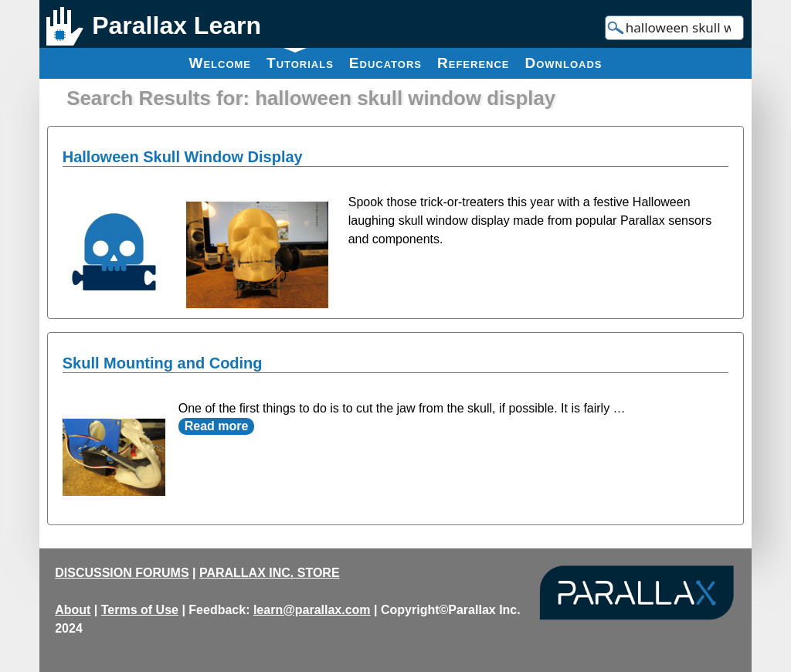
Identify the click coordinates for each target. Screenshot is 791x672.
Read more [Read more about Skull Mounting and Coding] (217, 426)
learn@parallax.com (312, 610)
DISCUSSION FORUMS (122, 573)
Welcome (220, 63)
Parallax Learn (177, 25)
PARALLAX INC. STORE (270, 573)
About (73, 610)
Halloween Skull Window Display (183, 157)
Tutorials (300, 59)
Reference (474, 63)
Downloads (564, 63)
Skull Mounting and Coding (163, 363)
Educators (385, 63)
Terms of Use (140, 610)
